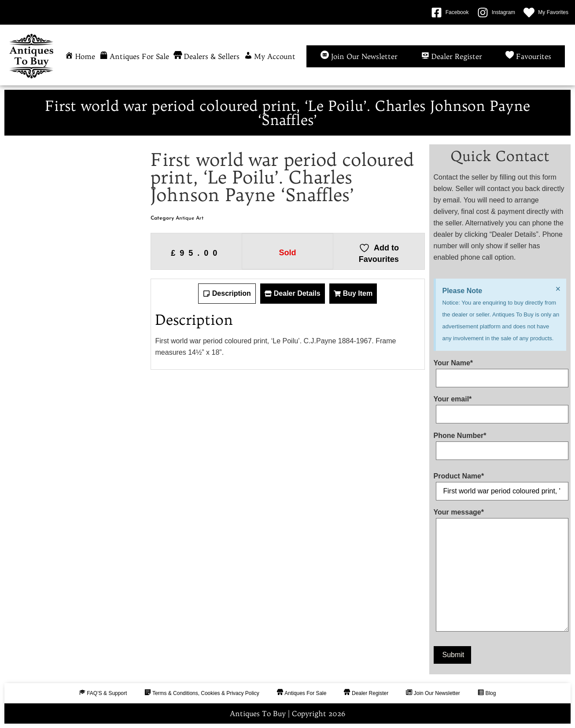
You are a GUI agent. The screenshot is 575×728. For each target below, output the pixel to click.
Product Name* (500, 484)
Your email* (500, 407)
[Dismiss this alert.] (558, 289)
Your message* (500, 572)
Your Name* (500, 371)
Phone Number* (500, 443)
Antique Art (190, 218)
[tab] (227, 294)
